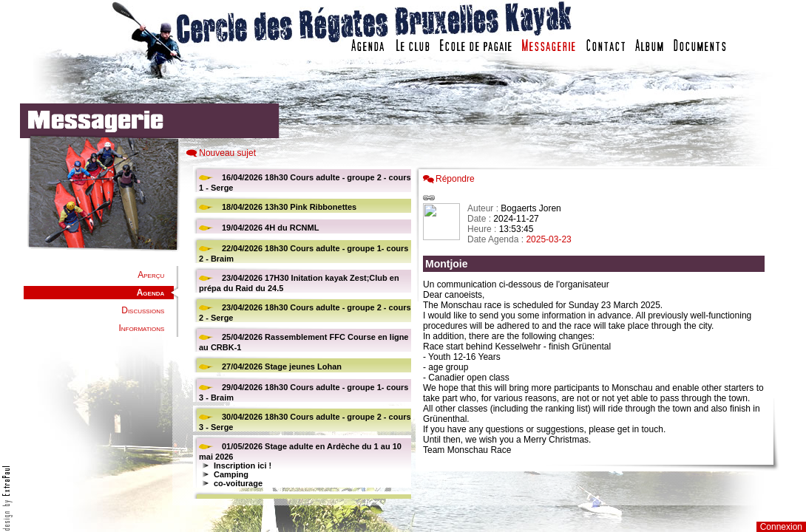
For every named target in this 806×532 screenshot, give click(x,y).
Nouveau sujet (227, 153)
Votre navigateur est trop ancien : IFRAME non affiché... (300, 332)
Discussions (143, 310)
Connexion (781, 527)
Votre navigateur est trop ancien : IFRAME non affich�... (597, 332)
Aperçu (151, 275)
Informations (141, 328)
